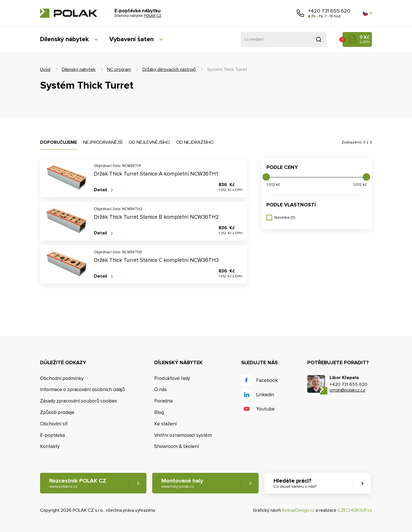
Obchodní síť (54, 424)
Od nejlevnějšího (149, 142)
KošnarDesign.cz (298, 510)
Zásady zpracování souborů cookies (79, 401)
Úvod (45, 69)
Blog (159, 412)
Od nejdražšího (195, 142)
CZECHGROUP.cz (355, 510)
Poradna (163, 401)
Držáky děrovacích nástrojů (169, 69)
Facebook (267, 380)
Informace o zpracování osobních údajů (82, 389)
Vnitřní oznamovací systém (183, 435)
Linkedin (265, 395)
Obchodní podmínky (62, 378)
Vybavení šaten (131, 39)
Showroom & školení (177, 446)
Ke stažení (166, 424)
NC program (119, 69)
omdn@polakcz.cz (347, 390)
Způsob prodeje (57, 412)
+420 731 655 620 (329, 11)
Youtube (265, 409)
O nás (161, 389)
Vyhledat (319, 39)
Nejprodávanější (103, 142)
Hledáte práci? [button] (295, 483)
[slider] (266, 177)
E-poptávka (53, 435)
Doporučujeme (59, 142)
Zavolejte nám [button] (300, 13)
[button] (367, 13)
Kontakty (50, 446)
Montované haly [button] (182, 483)
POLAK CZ (69, 13)
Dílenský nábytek (64, 39)
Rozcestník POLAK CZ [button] (78, 483)
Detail (100, 190)
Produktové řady (172, 378)
